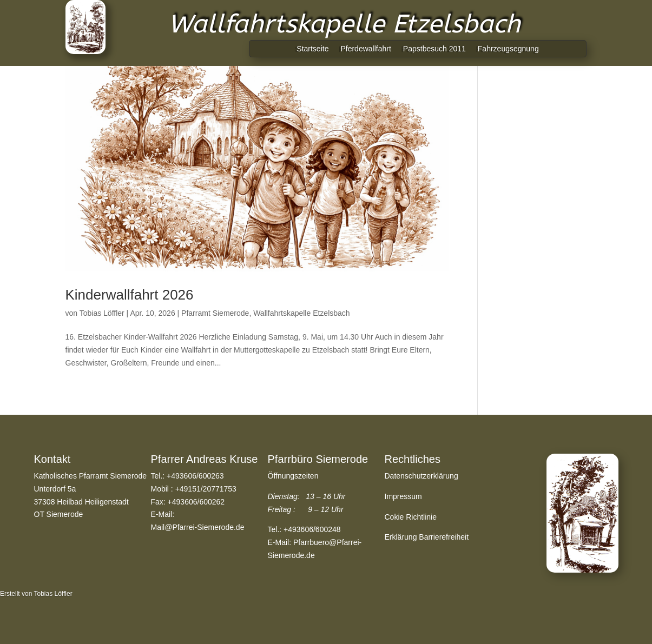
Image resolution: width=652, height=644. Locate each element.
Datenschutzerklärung (422, 476)
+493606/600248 (312, 529)
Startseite (312, 49)
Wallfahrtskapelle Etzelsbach (301, 313)
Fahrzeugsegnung (508, 49)
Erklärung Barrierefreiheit (427, 537)
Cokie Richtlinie (411, 517)
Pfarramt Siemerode (215, 313)
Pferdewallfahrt (365, 49)
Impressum (403, 496)
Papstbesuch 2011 (434, 49)
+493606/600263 (195, 476)
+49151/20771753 (206, 489)
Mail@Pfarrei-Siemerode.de (198, 527)
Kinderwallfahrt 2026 (130, 295)
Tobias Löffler (102, 313)
